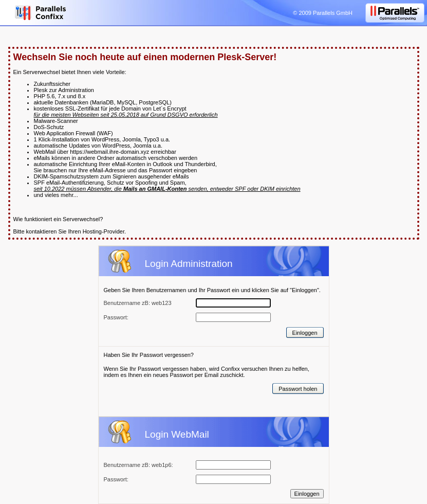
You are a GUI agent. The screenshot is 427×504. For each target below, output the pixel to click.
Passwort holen (298, 389)
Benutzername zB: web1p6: (138, 465)
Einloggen (305, 333)
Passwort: (116, 479)
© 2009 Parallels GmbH (323, 13)
